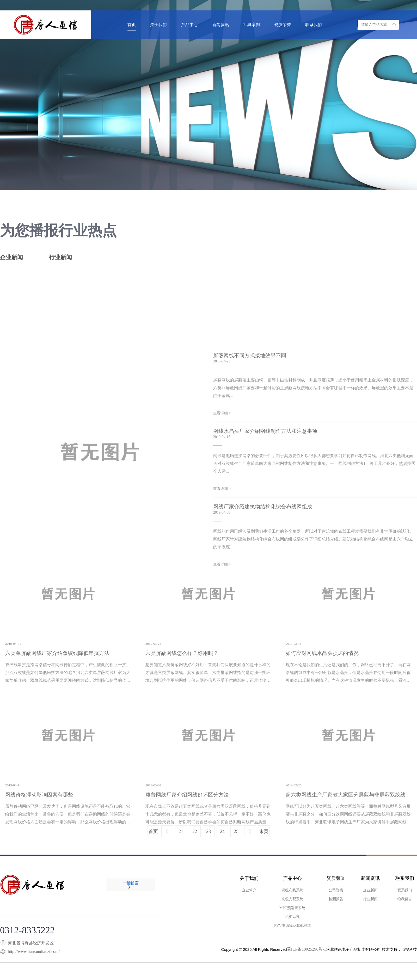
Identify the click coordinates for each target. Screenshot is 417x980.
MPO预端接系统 (292, 908)
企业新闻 (11, 260)
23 (208, 837)
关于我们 (158, 25)
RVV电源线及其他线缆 (292, 926)
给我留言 (405, 899)
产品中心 (189, 25)
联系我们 (314, 25)
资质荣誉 (283, 25)
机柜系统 (292, 917)
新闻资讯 (220, 25)
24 (222, 837)
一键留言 (131, 885)
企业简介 (249, 890)
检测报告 (336, 899)
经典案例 (252, 25)
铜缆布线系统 (292, 890)
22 (195, 837)
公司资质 (336, 890)
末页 (264, 837)
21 (181, 837)
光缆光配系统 (292, 899)
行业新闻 (60, 260)
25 (236, 837)
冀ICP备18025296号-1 (306, 949)
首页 (132, 25)
